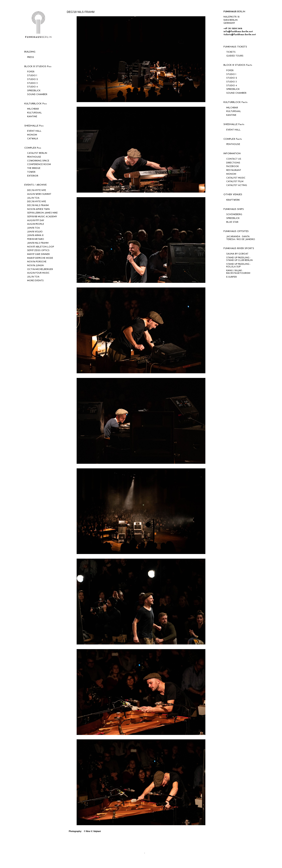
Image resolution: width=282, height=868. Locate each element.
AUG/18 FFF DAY (36, 221)
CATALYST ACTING (237, 185)
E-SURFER (232, 277)
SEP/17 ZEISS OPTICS (38, 251)
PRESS (31, 57)
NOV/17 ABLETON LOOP (41, 247)
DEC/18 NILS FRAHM (38, 206)
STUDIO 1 (32, 76)
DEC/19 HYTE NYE (37, 190)
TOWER (31, 172)
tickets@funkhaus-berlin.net (240, 35)
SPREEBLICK (34, 91)
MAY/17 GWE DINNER (38, 254)
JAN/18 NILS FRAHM (38, 243)
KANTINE (32, 117)
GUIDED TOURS (235, 56)
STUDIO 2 (32, 80)
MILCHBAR (33, 109)
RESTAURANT (234, 170)
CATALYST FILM (235, 182)
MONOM (32, 135)
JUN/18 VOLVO (35, 232)
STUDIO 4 (32, 87)
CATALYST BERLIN (37, 153)
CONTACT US (234, 159)
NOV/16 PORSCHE (37, 262)
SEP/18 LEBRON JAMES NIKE (42, 213)
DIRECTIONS (233, 163)
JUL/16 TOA (33, 277)
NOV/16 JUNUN (35, 266)
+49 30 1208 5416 (233, 29)
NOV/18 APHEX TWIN (38, 209)
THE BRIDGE (34, 168)
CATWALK (33, 139)
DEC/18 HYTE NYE (37, 202)
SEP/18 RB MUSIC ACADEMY (42, 217)
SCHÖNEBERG (234, 215)
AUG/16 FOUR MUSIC (38, 273)
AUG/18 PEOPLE (36, 224)
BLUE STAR (232, 222)
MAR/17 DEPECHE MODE (40, 258)
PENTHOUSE (34, 157)
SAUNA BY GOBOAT (237, 254)
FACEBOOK (233, 167)
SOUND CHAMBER (37, 95)
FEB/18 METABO (36, 239)
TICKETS (231, 52)
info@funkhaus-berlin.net (238, 32)
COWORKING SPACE (38, 161)
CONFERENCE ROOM (39, 165)
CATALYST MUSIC (236, 178)
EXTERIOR (33, 176)
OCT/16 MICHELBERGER (40, 269)
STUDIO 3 (32, 83)
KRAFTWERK (233, 200)
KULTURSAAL (34, 113)
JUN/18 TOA (33, 228)
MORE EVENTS (35, 281)
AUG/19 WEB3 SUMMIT (39, 194)
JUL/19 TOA (33, 198)
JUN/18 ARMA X (35, 235)
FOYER (31, 72)
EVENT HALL (34, 131)
